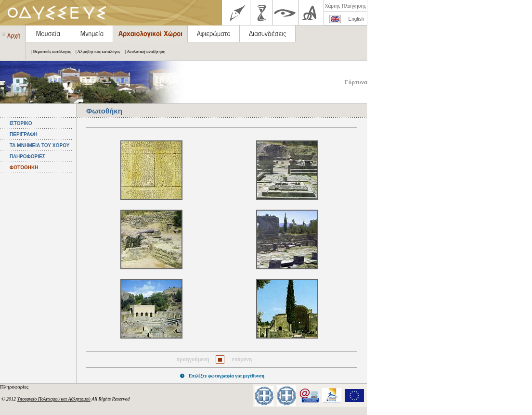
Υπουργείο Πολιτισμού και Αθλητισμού (54, 399)
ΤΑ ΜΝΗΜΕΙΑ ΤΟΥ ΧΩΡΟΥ (39, 145)
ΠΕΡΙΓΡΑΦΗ (24, 134)
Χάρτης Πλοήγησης (345, 6)
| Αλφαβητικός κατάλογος (96, 51)
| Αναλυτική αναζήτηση (143, 51)
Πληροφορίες (15, 387)
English (357, 19)
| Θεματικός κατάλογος (48, 51)
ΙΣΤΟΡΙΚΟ (21, 123)
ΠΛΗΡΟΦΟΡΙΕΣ (27, 157)
